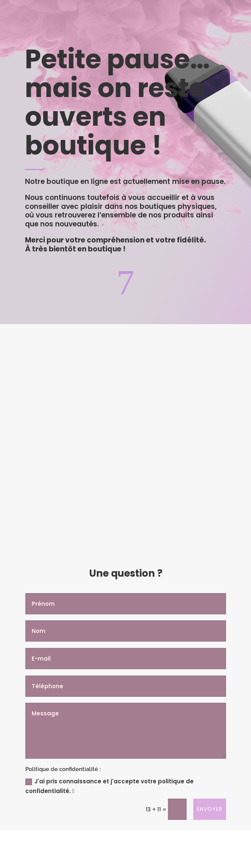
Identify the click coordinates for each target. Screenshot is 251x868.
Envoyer (210, 809)
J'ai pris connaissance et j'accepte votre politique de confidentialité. (109, 786)
